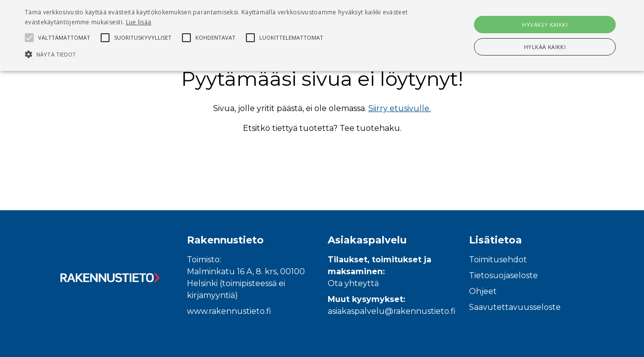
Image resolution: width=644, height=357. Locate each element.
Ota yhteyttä (353, 283)
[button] (218, 54)
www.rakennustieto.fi (229, 311)
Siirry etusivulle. (400, 108)
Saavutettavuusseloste (515, 307)
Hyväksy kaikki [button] (545, 25)
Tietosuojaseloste (503, 275)
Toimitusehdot (498, 260)
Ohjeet (483, 291)
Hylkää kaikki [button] (545, 47)
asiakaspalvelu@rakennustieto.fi (392, 311)
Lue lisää (139, 22)
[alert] (322, 35)
